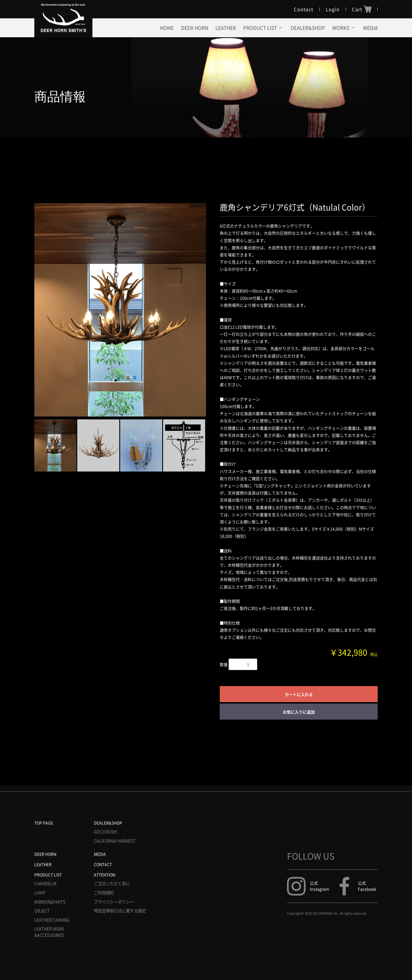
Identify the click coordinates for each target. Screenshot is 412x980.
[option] (120, 310)
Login (333, 9)
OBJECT (42, 911)
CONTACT (103, 864)
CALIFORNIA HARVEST (115, 841)
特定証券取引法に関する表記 (120, 911)
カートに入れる (299, 694)
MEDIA (100, 854)
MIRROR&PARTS (50, 902)
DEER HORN (195, 28)
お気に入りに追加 (299, 712)
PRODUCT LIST (48, 875)
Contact (304, 9)
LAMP (40, 893)
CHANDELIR (45, 884)
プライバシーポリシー (114, 902)
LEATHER (226, 28)
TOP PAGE (44, 823)
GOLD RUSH (105, 832)
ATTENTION (105, 875)
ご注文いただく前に (112, 884)
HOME (167, 28)
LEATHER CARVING (52, 920)
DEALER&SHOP (308, 28)
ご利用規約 (104, 893)
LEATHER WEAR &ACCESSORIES (49, 932)
